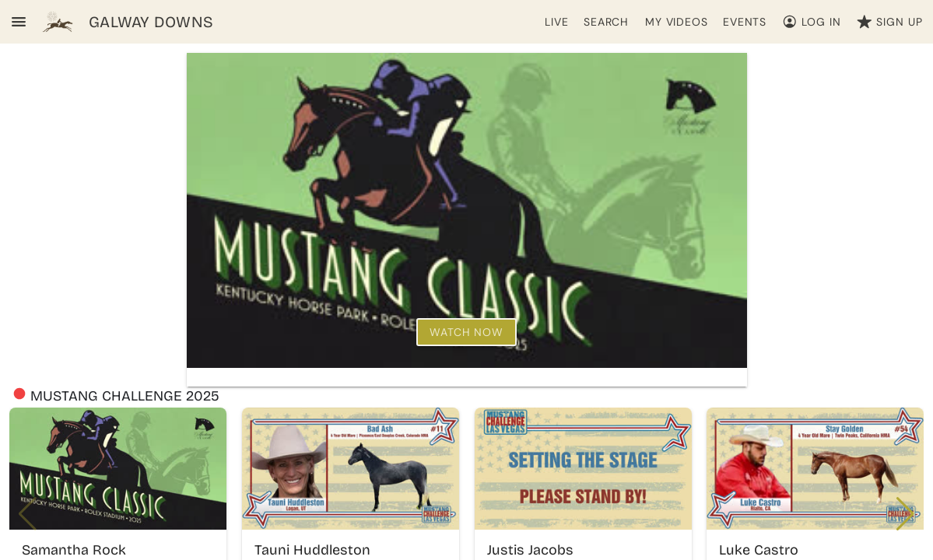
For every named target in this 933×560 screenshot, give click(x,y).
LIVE (556, 22)
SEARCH (606, 22)
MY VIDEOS (677, 22)
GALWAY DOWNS (151, 22)
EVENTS (745, 22)
